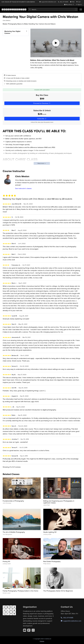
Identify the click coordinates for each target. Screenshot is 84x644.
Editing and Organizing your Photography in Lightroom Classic (59, 502)
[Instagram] (33, 630)
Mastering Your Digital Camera (12, 32)
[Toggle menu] (81, 9)
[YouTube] (25, 630)
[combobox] (53, 9)
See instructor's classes (23, 188)
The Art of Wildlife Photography (14, 532)
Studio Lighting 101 (50, 532)
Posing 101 (6, 561)
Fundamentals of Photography (13, 501)
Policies (42, 641)
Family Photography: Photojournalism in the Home (20, 591)
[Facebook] (29, 630)
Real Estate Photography (52, 561)
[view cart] (79, 2)
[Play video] (56, 43)
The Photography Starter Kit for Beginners (58, 591)
